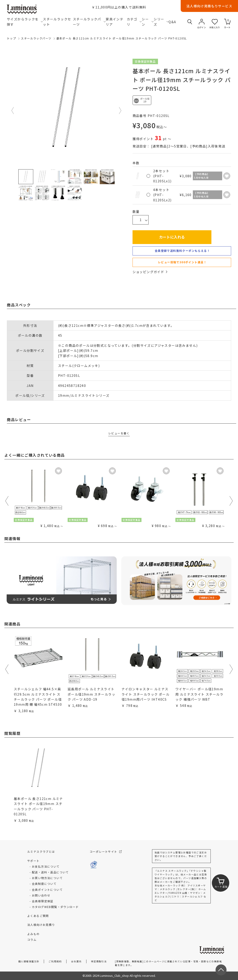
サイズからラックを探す (25, 22)
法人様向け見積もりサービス (209, 6)
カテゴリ (134, 22)
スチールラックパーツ (89, 22)
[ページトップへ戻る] (221, 970)
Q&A (172, 22)
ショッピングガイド (150, 272)
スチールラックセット (57, 22)
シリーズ (161, 22)
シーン (148, 22)
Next (120, 111)
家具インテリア (115, 22)
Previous (13, 111)
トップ (11, 38)
